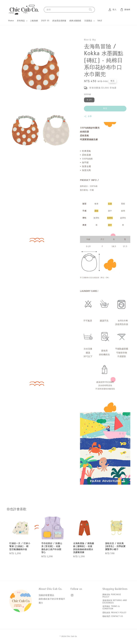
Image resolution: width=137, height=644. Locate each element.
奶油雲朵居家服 (59, 21)
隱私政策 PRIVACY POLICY (114, 613)
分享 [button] (88, 116)
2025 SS (45, 21)
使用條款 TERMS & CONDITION (111, 608)
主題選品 (88, 21)
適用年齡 (88, 94)
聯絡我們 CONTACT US (113, 616)
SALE (100, 21)
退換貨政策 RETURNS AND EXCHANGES (115, 602)
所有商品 (21, 21)
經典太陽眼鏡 (75, 21)
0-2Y (89, 100)
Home (11, 21)
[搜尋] (90, 10)
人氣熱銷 (34, 21)
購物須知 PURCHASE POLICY (112, 596)
